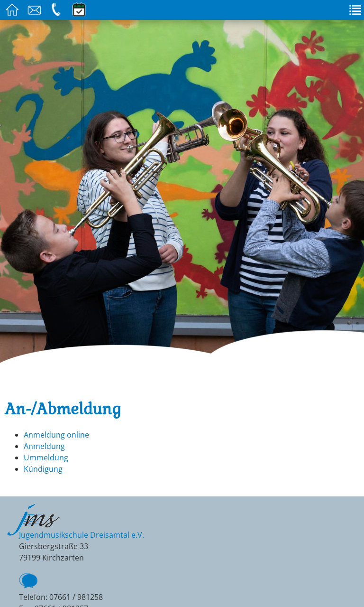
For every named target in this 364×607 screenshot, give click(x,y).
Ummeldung (46, 458)
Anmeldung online (56, 435)
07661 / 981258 (76, 597)
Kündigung (43, 469)
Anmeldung (44, 446)
